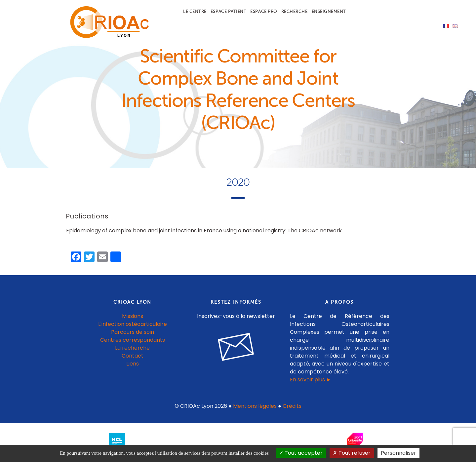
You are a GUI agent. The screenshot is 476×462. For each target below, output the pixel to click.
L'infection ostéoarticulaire (133, 324)
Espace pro (264, 11)
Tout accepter (301, 453)
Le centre (195, 11)
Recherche (295, 11)
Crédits (292, 406)
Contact (133, 356)
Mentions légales (255, 406)
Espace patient (228, 11)
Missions (133, 316)
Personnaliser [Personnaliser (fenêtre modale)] (398, 453)
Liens (133, 364)
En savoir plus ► (311, 380)
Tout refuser (352, 453)
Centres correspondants (133, 340)
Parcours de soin (133, 332)
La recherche (132, 348)
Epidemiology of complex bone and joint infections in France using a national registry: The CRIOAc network (204, 231)
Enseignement (329, 11)
